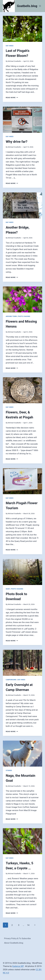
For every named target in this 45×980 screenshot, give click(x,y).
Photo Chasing (24, 316)
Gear (8, 589)
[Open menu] (40, 6)
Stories (9, 771)
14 (28, 925)
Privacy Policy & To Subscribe (17, 938)
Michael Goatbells (14, 61)
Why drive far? (17, 142)
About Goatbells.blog (14, 943)
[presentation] (22, 29)
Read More (12, 97)
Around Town (11, 316)
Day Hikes (10, 46)
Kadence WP (18, 966)
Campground (11, 680)
